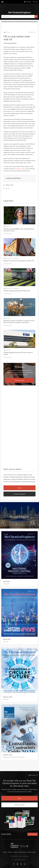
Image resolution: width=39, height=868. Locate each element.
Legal (5, 852)
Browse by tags (22, 852)
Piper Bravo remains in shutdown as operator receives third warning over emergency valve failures (19, 322)
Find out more (19, 380)
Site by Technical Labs (19, 860)
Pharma (8, 350)
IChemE (8, 227)
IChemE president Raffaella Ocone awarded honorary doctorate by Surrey (19, 230)
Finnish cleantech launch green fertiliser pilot (17, 291)
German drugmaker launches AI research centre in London (18, 353)
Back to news (10, 185)
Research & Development (13, 258)
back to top (32, 775)
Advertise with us (32, 852)
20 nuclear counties (20, 169)
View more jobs (33, 834)
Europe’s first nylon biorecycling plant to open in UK (19, 261)
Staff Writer (17, 178)
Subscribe (28, 2)
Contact (15, 852)
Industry (9, 32)
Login (35, 2)
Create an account (19, 494)
